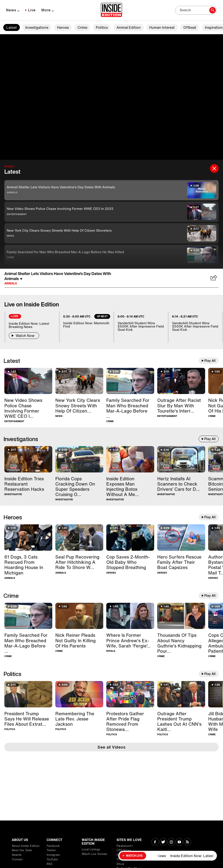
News (11, 10)
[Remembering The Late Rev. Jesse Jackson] (79, 694)
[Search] (196, 10)
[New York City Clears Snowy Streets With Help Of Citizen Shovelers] (79, 381)
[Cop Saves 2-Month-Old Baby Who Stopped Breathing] (130, 538)
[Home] (111, 10)
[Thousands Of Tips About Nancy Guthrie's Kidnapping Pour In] (181, 616)
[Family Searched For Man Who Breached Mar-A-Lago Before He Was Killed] (130, 381)
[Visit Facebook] (155, 842)
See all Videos (111, 747)
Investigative (13, 494)
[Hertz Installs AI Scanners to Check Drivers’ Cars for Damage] (181, 459)
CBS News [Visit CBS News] (124, 850)
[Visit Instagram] (171, 842)
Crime (82, 27)
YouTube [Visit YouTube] (52, 859)
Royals (111, 651)
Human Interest (162, 27)
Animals (12, 192)
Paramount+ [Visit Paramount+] (125, 846)
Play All (210, 361)
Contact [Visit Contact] (17, 859)
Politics (102, 27)
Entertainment (17, 214)
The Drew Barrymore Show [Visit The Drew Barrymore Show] (131, 862)
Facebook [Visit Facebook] (53, 846)
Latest (12, 27)
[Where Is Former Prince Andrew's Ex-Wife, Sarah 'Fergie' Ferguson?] (130, 616)
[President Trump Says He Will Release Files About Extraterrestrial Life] (28, 694)
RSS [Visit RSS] (50, 864)
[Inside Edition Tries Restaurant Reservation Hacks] (28, 459)
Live (32, 10)
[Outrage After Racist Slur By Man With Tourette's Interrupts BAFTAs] (181, 381)
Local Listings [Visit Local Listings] (91, 849)
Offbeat (190, 27)
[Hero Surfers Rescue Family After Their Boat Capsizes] (181, 538)
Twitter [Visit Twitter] (51, 850)
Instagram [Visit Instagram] (53, 855)
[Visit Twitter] (163, 842)
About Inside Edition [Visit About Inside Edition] (26, 846)
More (46, 10)
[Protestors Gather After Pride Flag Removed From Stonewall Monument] (130, 694)
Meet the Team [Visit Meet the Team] (22, 850)
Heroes (63, 27)
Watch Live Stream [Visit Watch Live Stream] (94, 854)
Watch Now (24, 336)
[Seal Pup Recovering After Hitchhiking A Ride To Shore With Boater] (79, 538)
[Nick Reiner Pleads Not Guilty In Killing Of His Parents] (79, 616)
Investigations (37, 27)
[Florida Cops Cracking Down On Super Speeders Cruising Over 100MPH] (79, 459)
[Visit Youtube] (179, 842)
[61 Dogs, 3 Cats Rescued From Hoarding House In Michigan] (28, 538)
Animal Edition (129, 27)
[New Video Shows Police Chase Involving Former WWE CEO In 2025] (28, 381)
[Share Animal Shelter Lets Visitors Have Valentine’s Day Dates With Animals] (214, 278)
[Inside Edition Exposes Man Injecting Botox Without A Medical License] (130, 459)
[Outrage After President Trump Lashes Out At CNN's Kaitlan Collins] (181, 694)
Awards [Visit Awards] (17, 855)
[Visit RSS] (187, 842)
